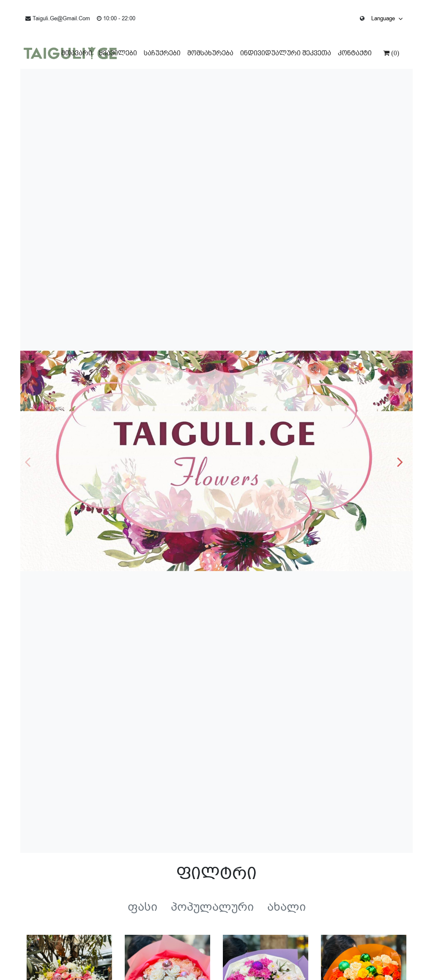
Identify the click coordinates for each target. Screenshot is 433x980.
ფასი (143, 907)
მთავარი (77, 53)
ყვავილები (118, 53)
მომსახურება (210, 53)
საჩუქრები (162, 53)
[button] (403, 461)
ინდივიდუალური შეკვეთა (286, 53)
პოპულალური (212, 907)
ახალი (286, 907)
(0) (394, 53)
